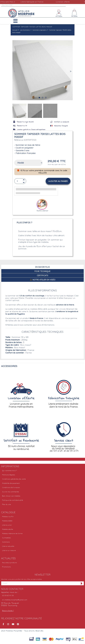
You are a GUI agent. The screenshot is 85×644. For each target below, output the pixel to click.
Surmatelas (6, 538)
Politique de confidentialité (13, 500)
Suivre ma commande (11, 492)
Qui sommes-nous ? (10, 471)
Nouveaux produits (9, 563)
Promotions (6, 567)
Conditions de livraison (11, 488)
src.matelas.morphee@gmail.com (15, 600)
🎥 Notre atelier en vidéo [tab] (43, 280)
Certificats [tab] (42, 275)
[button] (17, 21)
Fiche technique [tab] (42, 271)
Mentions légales (9, 475)
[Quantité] (20, 181)
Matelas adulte (8, 529)
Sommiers (6, 542)
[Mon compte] (59, 13)
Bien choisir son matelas (11, 496)
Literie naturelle (8, 546)
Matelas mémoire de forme (12, 534)
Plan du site (7, 505)
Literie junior (7, 525)
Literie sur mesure (9, 551)
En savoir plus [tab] (42, 267)
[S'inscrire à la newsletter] (82, 583)
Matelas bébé (7, 521)
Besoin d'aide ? (8, 611)
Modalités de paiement (11, 483)
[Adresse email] (40, 583)
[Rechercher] (33, 5)
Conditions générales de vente (14, 479)
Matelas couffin (8, 517)
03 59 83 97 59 (8, 596)
